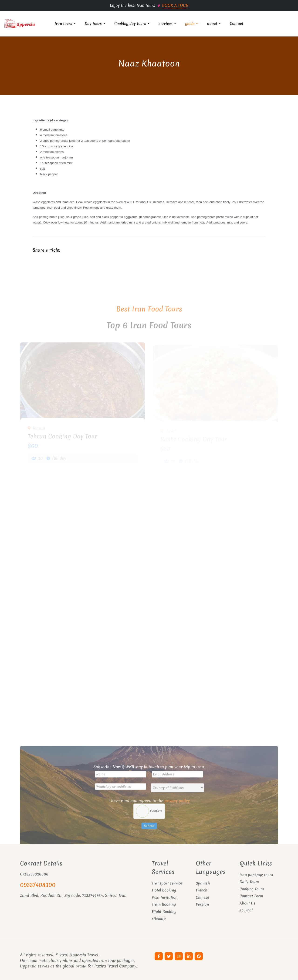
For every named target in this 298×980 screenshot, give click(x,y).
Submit (149, 839)
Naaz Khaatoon (149, 64)
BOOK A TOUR (175, 5)
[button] (66, 23)
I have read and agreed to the (149, 814)
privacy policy (177, 814)
